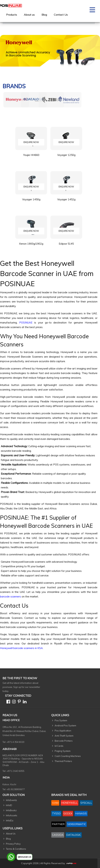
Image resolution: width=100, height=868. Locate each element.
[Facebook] (8, 702)
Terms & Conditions (16, 849)
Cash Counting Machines (68, 756)
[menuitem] (12, 15)
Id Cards (59, 746)
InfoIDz (10, 821)
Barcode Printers (64, 741)
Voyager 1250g (66, 158)
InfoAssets (12, 815)
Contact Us (61, 15)
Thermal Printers (63, 761)
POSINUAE (26, 323)
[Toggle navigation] (92, 11)
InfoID (9, 805)
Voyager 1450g (31, 202)
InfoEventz (11, 800)
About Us (11, 834)
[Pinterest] (19, 702)
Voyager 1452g (66, 202)
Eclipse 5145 (66, 246)
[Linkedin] (24, 702)
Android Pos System (65, 726)
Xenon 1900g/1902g (31, 246)
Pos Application (63, 731)
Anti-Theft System (64, 736)
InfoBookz (11, 810)
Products (12, 15)
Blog (44, 15)
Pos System (61, 720)
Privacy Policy (13, 844)
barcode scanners (10, 597)
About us (29, 15)
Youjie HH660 (31, 158)
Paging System (63, 751)
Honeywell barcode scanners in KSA (21, 648)
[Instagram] (13, 702)
